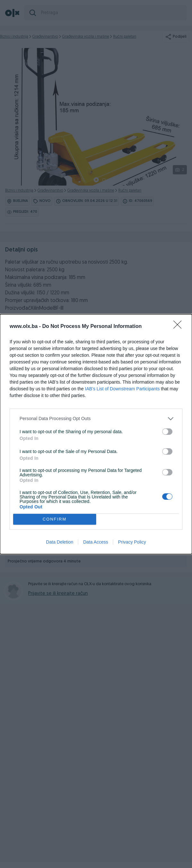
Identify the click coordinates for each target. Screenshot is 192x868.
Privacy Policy (132, 542)
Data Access (96, 542)
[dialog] (96, 434)
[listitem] (96, 419)
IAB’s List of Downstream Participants (122, 389)
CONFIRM (55, 519)
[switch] (167, 432)
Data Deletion (60, 542)
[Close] (179, 327)
